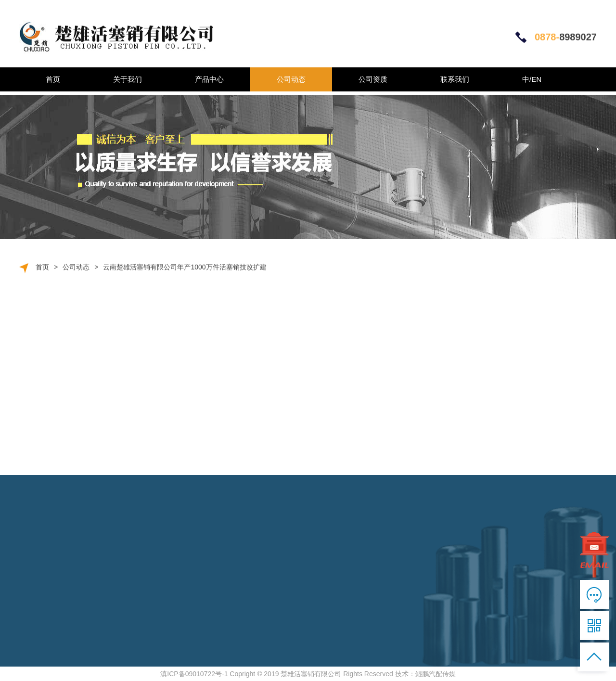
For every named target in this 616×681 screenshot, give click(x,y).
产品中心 (209, 79)
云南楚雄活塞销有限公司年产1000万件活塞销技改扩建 (185, 269)
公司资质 (373, 79)
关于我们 (128, 79)
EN (536, 79)
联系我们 (455, 79)
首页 (53, 79)
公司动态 (291, 79)
